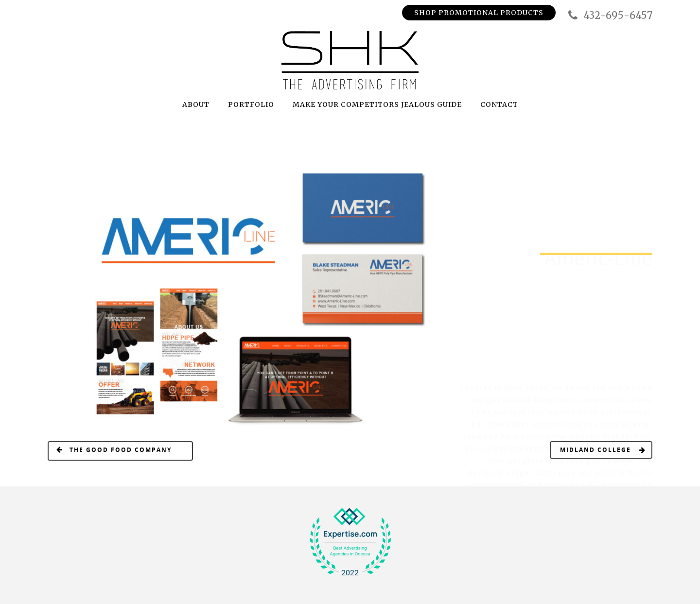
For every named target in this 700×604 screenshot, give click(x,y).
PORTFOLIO (251, 104)
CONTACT (499, 104)
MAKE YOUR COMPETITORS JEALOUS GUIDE (377, 104)
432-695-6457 (609, 16)
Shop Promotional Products (479, 13)
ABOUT (196, 104)
